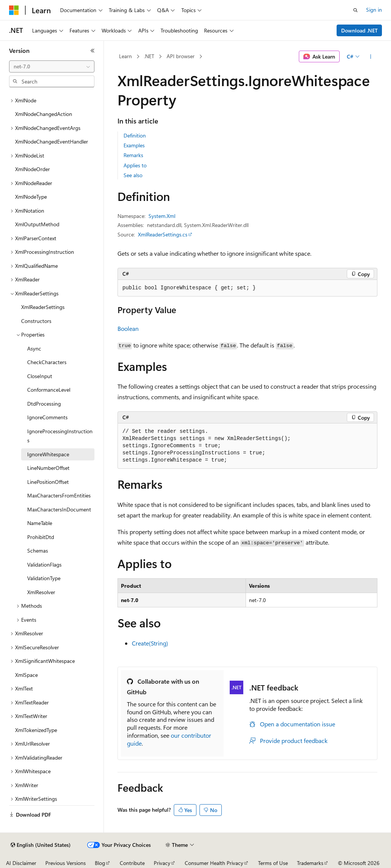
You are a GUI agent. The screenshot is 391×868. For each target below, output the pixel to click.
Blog (100, 863)
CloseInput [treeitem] (40, 376)
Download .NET (359, 30)
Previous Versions (66, 863)
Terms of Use (273, 863)
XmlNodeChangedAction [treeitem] (44, 114)
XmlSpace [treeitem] (26, 675)
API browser (181, 56)
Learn (125, 56)
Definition (135, 135)
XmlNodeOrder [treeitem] (32, 169)
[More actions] (371, 57)
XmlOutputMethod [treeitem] (37, 224)
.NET (149, 56)
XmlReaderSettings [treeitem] (43, 307)
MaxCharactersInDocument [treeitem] (59, 509)
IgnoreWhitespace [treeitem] (48, 454)
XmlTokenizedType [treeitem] (36, 730)
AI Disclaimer (21, 863)
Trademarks (310, 863)
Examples (134, 145)
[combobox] (52, 66)
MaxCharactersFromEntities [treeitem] (59, 495)
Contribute (132, 863)
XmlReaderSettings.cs (163, 234)
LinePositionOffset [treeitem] (48, 482)
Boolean (128, 328)
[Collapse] (93, 51)
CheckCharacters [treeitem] (47, 362)
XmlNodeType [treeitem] (31, 197)
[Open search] (355, 10)
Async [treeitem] (34, 348)
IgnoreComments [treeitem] (47, 417)
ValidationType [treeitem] (44, 578)
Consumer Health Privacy (214, 863)
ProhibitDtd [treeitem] (41, 537)
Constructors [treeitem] (36, 321)
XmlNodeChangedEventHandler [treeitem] (52, 141)
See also (133, 175)
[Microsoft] (14, 10)
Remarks (133, 155)
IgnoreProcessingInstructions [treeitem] (60, 436)
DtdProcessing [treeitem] (44, 404)
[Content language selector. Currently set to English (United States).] (41, 845)
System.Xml (162, 216)
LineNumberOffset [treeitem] (48, 468)
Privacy (162, 863)
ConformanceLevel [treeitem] (49, 390)
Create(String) (150, 643)
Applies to (135, 165)
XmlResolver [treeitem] (41, 592)
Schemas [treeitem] (38, 551)
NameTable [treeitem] (40, 523)
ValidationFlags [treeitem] (44, 565)
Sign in (374, 10)
